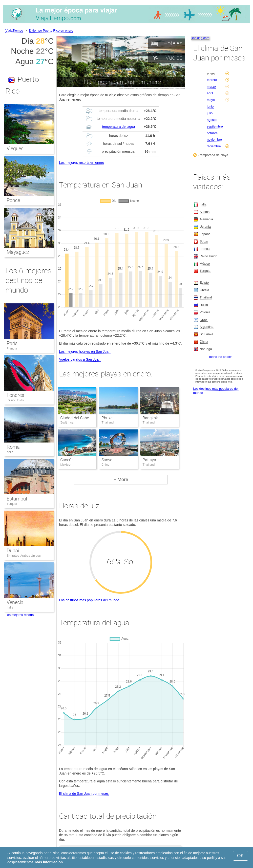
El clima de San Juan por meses (84, 794)
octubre (212, 133)
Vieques (15, 148)
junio (210, 106)
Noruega (206, 349)
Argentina (207, 327)
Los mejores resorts (20, 615)
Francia (12, 348)
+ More (121, 479)
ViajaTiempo (14, 30)
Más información (49, 862)
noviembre (214, 139)
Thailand (206, 297)
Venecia (15, 602)
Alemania (206, 219)
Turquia (12, 504)
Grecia (204, 290)
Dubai (13, 551)
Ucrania (205, 227)
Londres (15, 395)
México (205, 264)
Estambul (17, 499)
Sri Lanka (206, 334)
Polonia (205, 312)
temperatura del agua (118, 127)
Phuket (108, 418)
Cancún (67, 460)
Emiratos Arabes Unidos (24, 556)
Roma (13, 447)
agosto (212, 120)
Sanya (107, 460)
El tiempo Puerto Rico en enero (51, 30)
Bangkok (150, 418)
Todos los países (221, 357)
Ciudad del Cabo (75, 418)
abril (210, 93)
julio (210, 113)
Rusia (204, 305)
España (205, 234)
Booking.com (200, 38)
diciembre (214, 146)
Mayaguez (18, 252)
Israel (204, 320)
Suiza (204, 241)
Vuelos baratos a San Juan (80, 359)
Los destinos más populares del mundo (89, 600)
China (204, 342)
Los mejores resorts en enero (82, 163)
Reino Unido (15, 400)
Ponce (13, 200)
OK (241, 856)
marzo (211, 86)
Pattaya (149, 460)
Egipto (204, 283)
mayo (211, 100)
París (12, 343)
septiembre (215, 126)
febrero (212, 80)
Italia (10, 452)
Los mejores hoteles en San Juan (85, 351)
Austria (205, 212)
